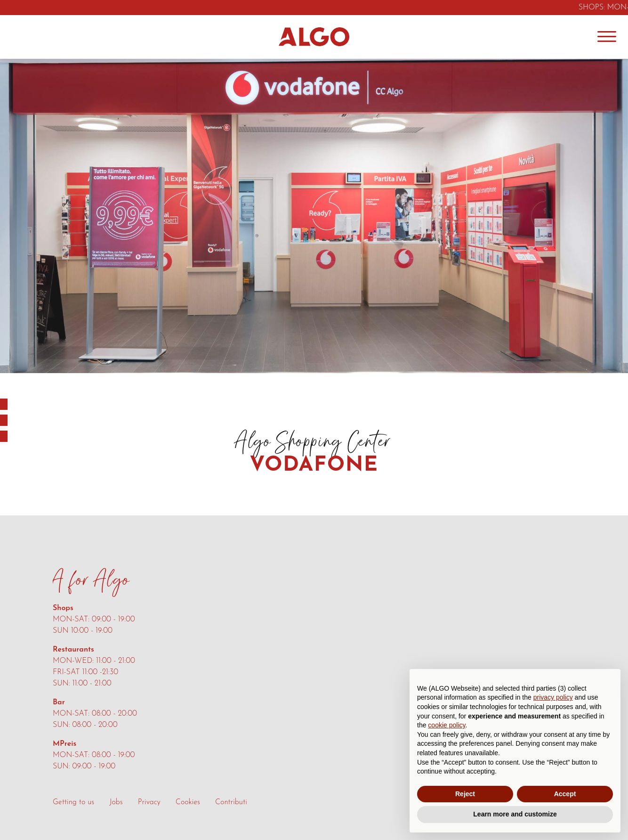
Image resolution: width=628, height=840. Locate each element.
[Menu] (607, 37)
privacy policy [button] (553, 697)
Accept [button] (565, 794)
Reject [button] (465, 794)
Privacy (149, 802)
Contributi (231, 802)
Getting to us (73, 802)
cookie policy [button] (447, 725)
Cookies (188, 802)
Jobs (116, 802)
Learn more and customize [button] (515, 814)
